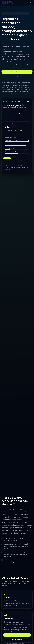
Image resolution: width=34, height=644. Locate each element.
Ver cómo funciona (17, 77)
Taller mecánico (24, 158)
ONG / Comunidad (16, 161)
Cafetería (15, 158)
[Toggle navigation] (31, 3)
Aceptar (17, 635)
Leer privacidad (17, 639)
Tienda (6, 161)
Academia (7, 158)
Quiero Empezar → (17, 72)
